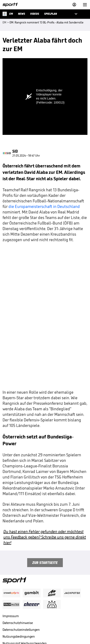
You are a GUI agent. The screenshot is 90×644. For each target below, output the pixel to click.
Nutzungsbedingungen (19, 599)
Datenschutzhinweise (18, 586)
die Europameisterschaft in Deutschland (44, 169)
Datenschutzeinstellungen (21, 592)
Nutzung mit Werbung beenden (25, 606)
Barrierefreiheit (14, 613)
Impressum (11, 579)
